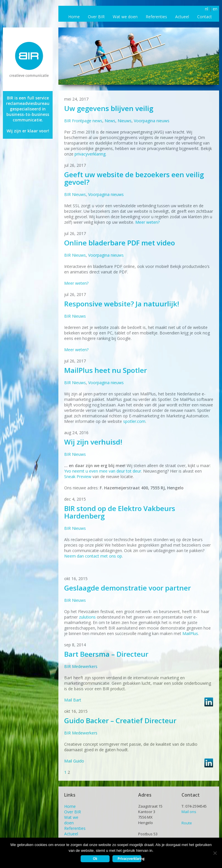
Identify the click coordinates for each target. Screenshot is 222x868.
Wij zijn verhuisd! (93, 442)
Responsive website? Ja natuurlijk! (122, 304)
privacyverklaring (90, 154)
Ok (95, 859)
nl (207, 9)
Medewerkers (85, 666)
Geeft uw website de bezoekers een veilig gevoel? (134, 178)
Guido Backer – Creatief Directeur (120, 720)
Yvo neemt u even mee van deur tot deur (103, 471)
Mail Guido (74, 761)
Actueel (182, 17)
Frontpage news (87, 121)
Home (74, 17)
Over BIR (96, 17)
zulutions (87, 617)
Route (187, 823)
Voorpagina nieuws (152, 121)
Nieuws (125, 121)
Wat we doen (125, 17)
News (110, 121)
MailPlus (190, 633)
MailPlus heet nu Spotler (106, 370)
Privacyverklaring (129, 859)
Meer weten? (147, 222)
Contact (205, 17)
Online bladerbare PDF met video (120, 243)
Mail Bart (73, 700)
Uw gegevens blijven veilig (109, 108)
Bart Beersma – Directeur (106, 654)
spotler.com (134, 421)
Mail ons (189, 812)
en (215, 9)
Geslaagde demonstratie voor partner (127, 588)
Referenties (156, 17)
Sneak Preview (78, 476)
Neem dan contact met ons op (93, 556)
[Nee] (215, 853)
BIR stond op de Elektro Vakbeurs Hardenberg (120, 512)
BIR (67, 121)
